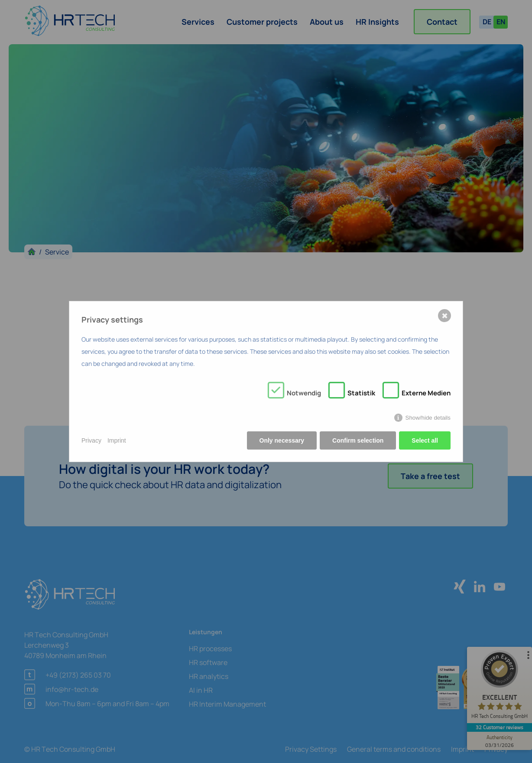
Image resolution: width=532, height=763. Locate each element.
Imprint (117, 440)
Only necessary (282, 440)
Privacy (91, 440)
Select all (425, 440)
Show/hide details (428, 418)
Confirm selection (358, 440)
